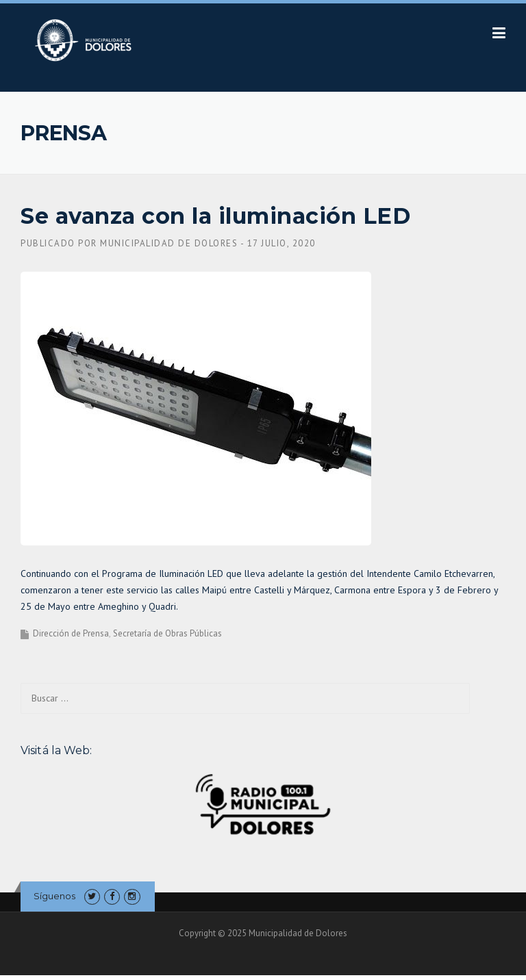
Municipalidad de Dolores (169, 243)
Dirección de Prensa (71, 633)
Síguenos (54, 896)
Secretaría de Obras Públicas (167, 633)
